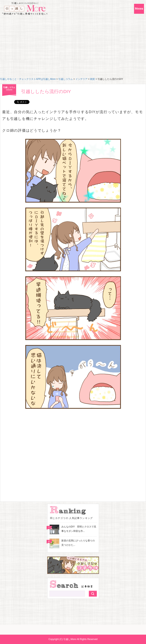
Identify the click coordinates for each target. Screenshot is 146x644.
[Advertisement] (73, 48)
